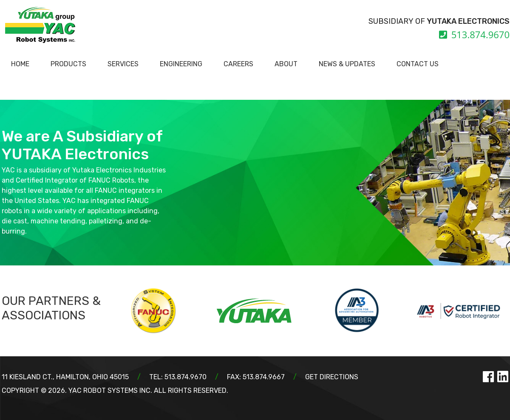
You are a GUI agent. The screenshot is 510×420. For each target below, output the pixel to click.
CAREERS (238, 64)
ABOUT (286, 64)
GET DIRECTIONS (332, 377)
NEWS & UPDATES (347, 64)
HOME (20, 64)
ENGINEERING (181, 64)
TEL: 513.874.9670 (178, 377)
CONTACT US (418, 64)
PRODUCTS (68, 64)
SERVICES (123, 64)
